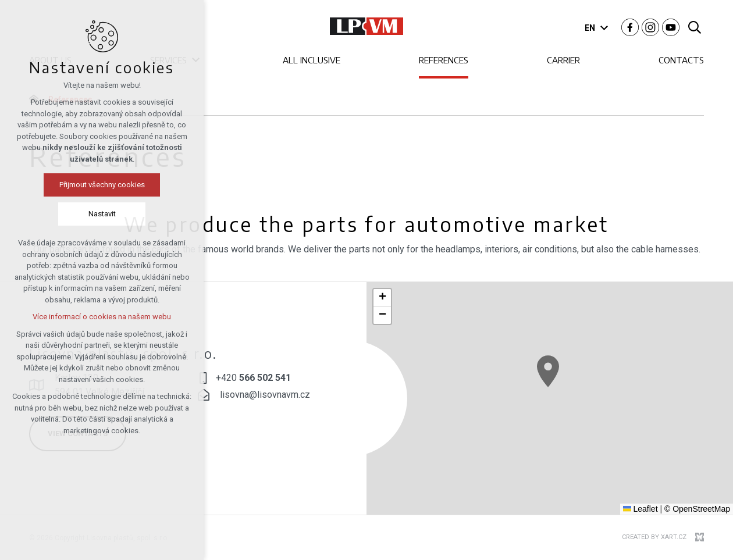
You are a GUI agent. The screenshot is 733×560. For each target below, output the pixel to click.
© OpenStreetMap (697, 509)
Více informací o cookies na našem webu (102, 317)
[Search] (695, 26)
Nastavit (102, 214)
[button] (548, 371)
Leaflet (641, 509)
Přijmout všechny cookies (102, 185)
